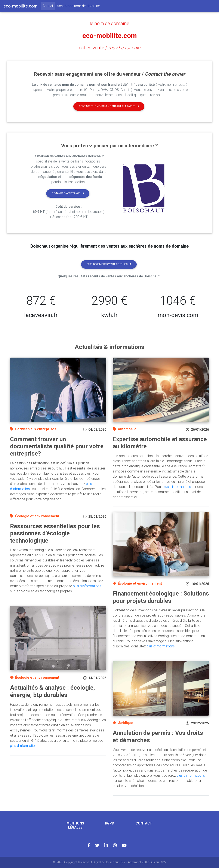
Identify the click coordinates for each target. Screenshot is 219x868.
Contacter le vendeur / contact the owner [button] (109, 106)
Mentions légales (75, 825)
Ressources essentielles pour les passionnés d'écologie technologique (55, 533)
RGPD (110, 823)
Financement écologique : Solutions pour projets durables (161, 597)
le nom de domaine (109, 23)
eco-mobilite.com (110, 36)
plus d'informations (87, 586)
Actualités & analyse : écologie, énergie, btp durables (53, 691)
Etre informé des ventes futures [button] (109, 264)
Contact (144, 823)
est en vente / (110, 48)
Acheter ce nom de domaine (78, 6)
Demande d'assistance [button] (68, 193)
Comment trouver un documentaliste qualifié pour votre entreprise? (57, 446)
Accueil (49, 6)
